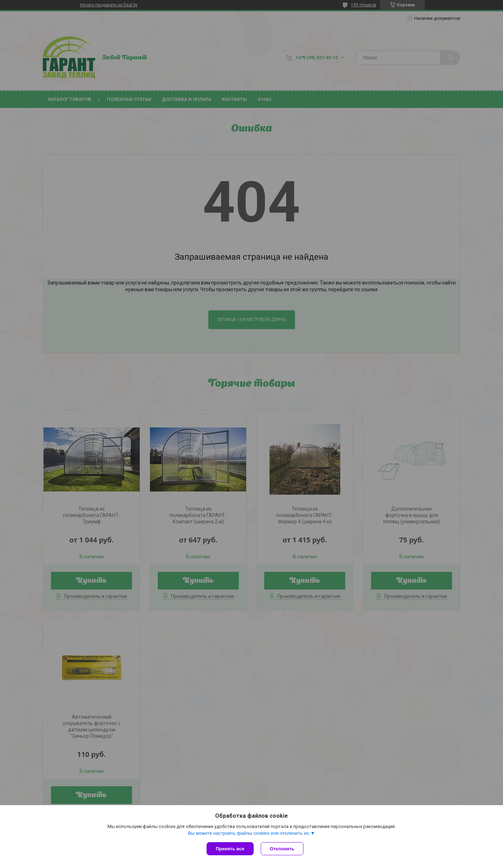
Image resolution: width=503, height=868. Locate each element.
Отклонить (282, 849)
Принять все (230, 849)
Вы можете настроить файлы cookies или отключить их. (249, 833)
